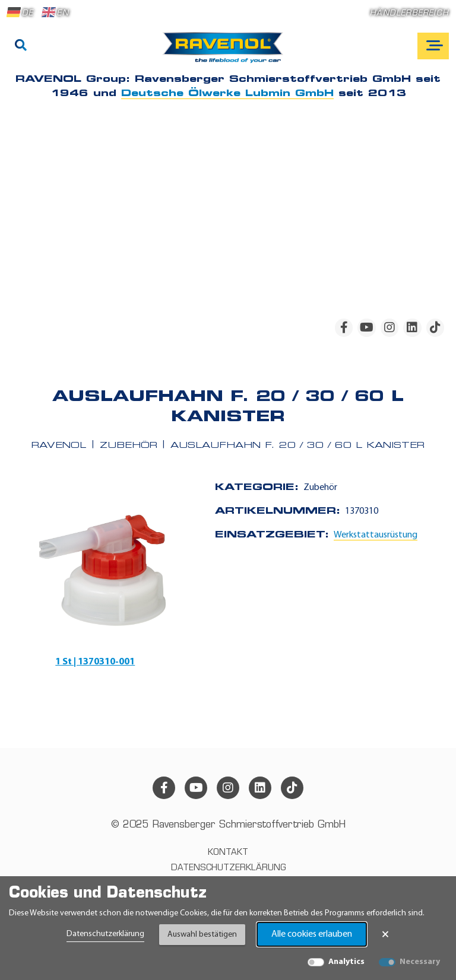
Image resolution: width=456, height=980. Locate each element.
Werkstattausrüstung (376, 535)
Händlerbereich (409, 13)
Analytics (346, 962)
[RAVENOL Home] (226, 52)
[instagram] (389, 327)
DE (20, 12)
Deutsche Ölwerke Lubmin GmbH (227, 94)
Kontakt (228, 853)
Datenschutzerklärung (105, 934)
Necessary (420, 962)
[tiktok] (435, 327)
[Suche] (21, 46)
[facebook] (344, 327)
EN (55, 12)
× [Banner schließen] (385, 934)
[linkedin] (412, 327)
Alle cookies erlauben (312, 934)
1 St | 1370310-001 (95, 662)
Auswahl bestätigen (202, 935)
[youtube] (366, 327)
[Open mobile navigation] (433, 46)
